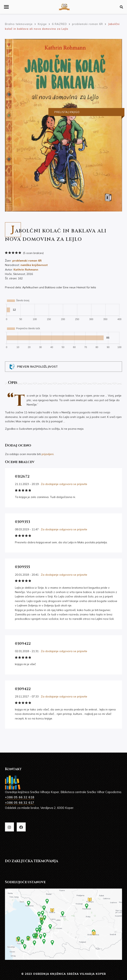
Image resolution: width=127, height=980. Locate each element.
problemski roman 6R (27, 261)
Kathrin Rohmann (26, 270)
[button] (6, 7)
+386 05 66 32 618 (20, 797)
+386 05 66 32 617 (20, 803)
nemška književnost (34, 265)
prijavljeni (48, 454)
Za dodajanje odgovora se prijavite (64, 484)
